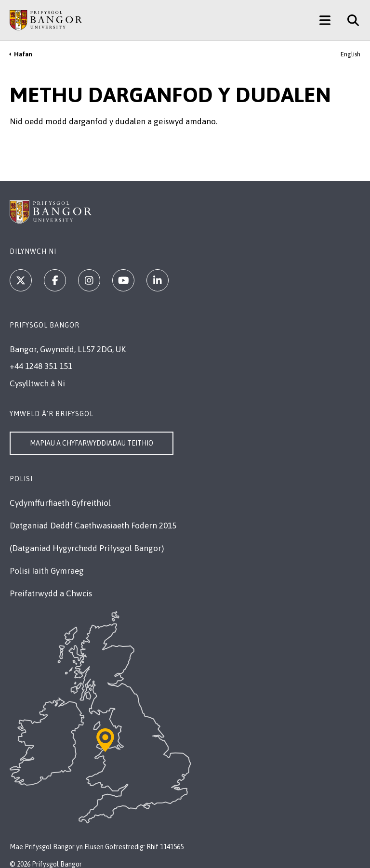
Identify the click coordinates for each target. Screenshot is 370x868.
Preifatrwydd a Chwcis (51, 593)
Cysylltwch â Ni (37, 383)
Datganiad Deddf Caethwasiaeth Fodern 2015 (93, 526)
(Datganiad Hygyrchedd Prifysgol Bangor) (87, 548)
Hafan (23, 54)
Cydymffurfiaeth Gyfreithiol (60, 503)
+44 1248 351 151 (41, 366)
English (350, 54)
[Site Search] (350, 20)
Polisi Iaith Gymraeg (47, 571)
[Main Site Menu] (325, 20)
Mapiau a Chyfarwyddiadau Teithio (92, 443)
